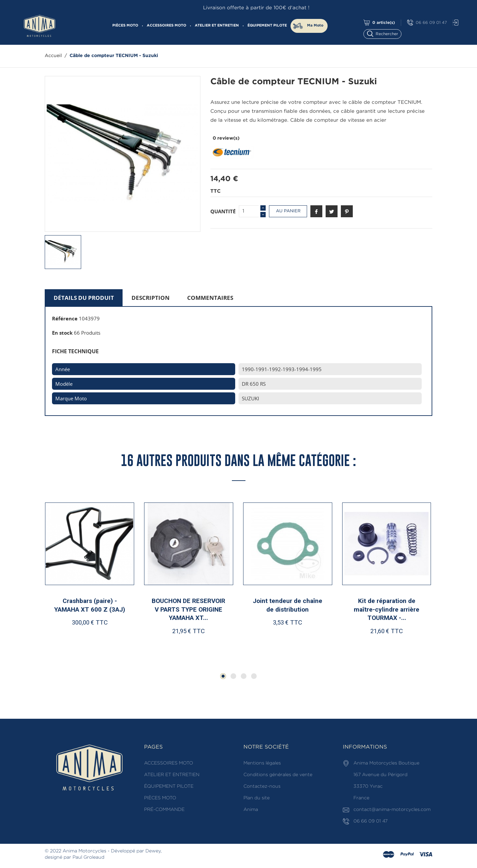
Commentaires (210, 298)
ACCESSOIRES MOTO (166, 26)
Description (151, 298)
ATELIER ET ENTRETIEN (217, 26)
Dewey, (154, 851)
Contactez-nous (262, 786)
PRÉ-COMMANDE (164, 810)
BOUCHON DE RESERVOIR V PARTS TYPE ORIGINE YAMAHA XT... (188, 609)
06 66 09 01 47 (427, 23)
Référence (65, 318)
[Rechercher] (385, 33)
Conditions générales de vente (278, 775)
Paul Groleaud (88, 857)
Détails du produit (84, 298)
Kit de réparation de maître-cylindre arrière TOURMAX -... (387, 609)
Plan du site (257, 798)
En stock (62, 333)
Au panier (288, 211)
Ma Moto (315, 26)
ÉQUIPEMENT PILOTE (267, 26)
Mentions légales (262, 763)
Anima (251, 810)
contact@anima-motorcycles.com (392, 810)
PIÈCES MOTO (125, 26)
